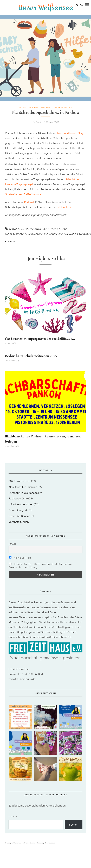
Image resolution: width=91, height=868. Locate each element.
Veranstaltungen (19, 522)
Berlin (13, 229)
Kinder (20, 234)
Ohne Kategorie (18, 510)
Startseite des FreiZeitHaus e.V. (24, 194)
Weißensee (84, 234)
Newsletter (20, 558)
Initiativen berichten (21, 504)
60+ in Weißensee (20, 481)
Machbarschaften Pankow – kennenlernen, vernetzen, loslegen (43, 439)
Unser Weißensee (19, 516)
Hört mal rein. (65, 207)
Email (13, 544)
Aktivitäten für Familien (35, 107)
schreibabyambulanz (63, 234)
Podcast (29, 202)
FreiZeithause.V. (40, 229)
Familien (23, 229)
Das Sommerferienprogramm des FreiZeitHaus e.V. (40, 339)
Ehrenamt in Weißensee (23, 493)
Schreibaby (42, 234)
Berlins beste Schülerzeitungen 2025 (31, 356)
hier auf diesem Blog (70, 133)
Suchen (13, 816)
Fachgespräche (63, 107)
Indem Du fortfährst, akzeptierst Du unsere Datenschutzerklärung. (40, 566)
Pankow (30, 234)
